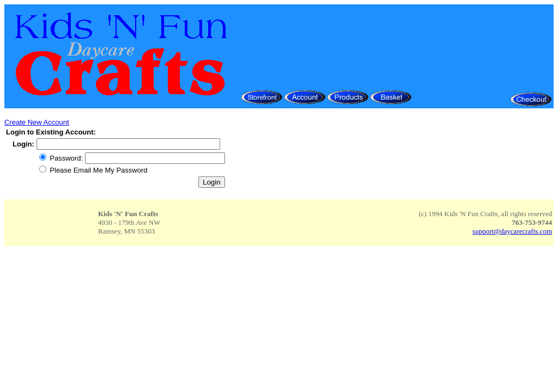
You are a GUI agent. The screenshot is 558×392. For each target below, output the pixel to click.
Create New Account (37, 122)
